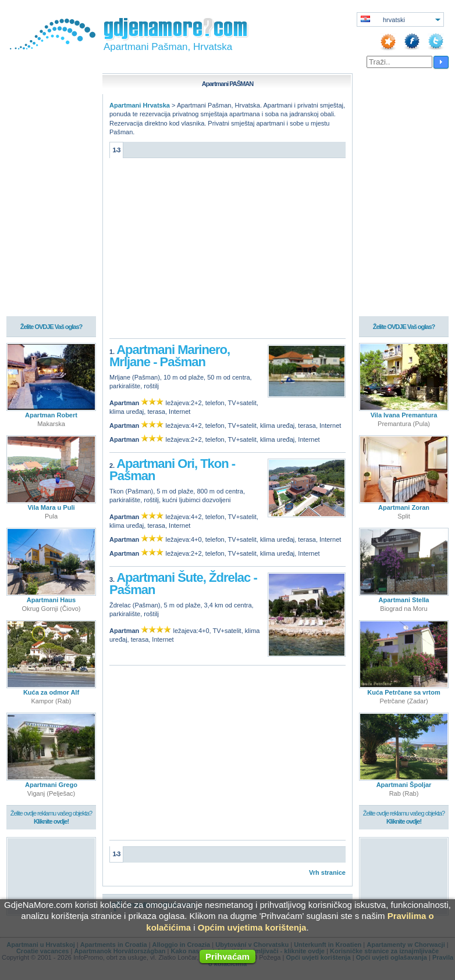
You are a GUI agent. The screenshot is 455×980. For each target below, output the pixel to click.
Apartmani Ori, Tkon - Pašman (172, 470)
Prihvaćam (227, 956)
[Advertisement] (227, 251)
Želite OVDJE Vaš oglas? (51, 327)
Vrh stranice (327, 872)
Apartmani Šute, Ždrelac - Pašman (183, 584)
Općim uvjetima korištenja (252, 927)
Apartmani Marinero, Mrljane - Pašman (170, 356)
